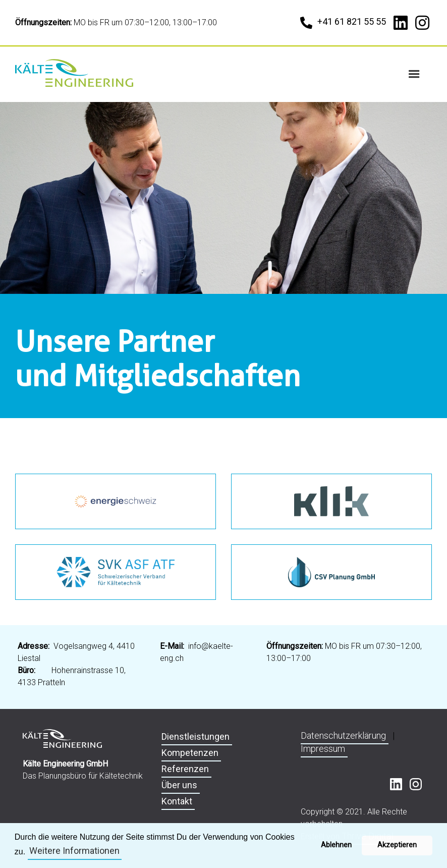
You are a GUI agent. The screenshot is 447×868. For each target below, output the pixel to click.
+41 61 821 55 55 (352, 21)
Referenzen (185, 769)
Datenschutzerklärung (343, 735)
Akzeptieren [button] (397, 845)
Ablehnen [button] (336, 845)
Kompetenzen (190, 753)
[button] (414, 74)
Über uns (179, 785)
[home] (75, 73)
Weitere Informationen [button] (74, 851)
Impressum (323, 749)
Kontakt (177, 801)
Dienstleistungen (195, 736)
